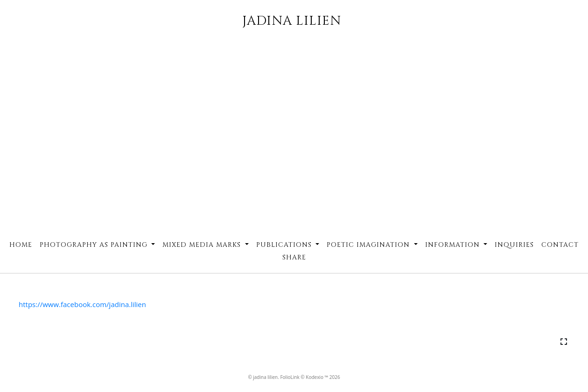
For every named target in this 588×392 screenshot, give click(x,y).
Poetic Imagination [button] (369, 245)
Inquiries (514, 245)
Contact (560, 245)
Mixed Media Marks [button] (203, 245)
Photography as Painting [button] (95, 245)
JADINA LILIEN (292, 21)
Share (294, 257)
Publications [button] (285, 245)
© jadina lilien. (264, 377)
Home (21, 245)
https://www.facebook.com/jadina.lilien (82, 304)
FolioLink (290, 377)
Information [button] (454, 245)
